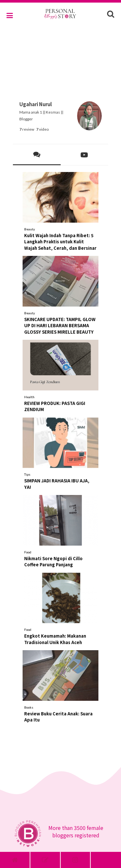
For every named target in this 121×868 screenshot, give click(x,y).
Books (29, 707)
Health (29, 397)
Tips (27, 474)
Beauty (30, 229)
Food (28, 552)
